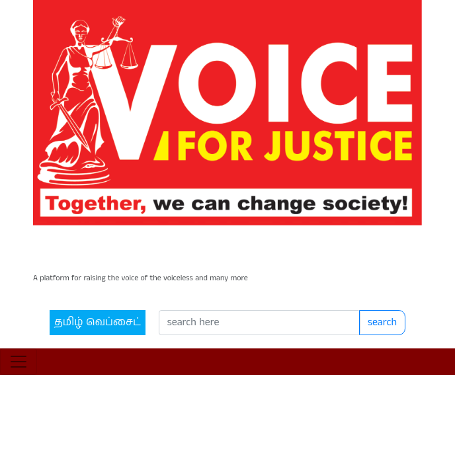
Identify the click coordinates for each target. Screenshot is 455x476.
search (379, 285)
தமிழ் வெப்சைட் (76, 285)
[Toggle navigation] (19, 331)
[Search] (247, 286)
